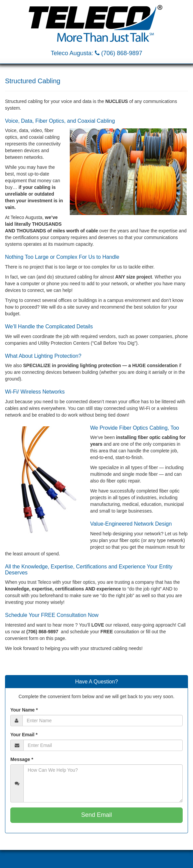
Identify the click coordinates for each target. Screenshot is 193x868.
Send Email (96, 815)
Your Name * (24, 710)
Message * (22, 759)
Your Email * (24, 735)
